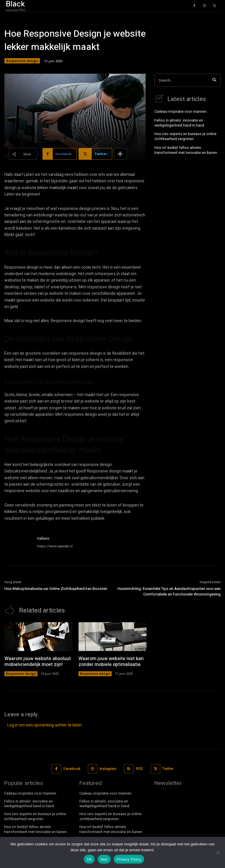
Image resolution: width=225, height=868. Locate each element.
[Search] (214, 80)
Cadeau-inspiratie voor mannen (180, 111)
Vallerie (43, 538)
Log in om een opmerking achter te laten (45, 725)
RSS (139, 768)
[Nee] (218, 852)
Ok (89, 859)
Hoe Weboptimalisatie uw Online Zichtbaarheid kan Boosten (56, 589)
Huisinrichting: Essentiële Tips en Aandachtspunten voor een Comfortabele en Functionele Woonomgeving (169, 592)
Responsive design (22, 61)
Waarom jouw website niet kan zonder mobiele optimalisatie (111, 661)
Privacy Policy (129, 859)
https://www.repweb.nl (55, 546)
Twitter (168, 768)
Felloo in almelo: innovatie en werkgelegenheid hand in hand (179, 123)
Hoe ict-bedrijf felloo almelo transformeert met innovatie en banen (186, 150)
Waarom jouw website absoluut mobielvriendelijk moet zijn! (38, 661)
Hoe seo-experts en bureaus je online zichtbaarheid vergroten (185, 136)
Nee (104, 859)
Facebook (72, 768)
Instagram (108, 768)
